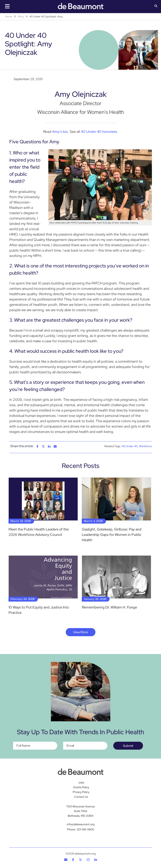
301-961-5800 (85, 829)
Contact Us (81, 797)
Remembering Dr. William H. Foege (109, 607)
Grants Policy (81, 787)
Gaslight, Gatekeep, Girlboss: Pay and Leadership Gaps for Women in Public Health (112, 535)
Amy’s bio (60, 132)
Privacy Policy (81, 792)
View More (80, 632)
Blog (21, 17)
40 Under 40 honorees (99, 132)
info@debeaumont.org (81, 824)
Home (9, 17)
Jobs (81, 782)
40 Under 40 (130, 446)
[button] (156, 6)
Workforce (145, 446)
